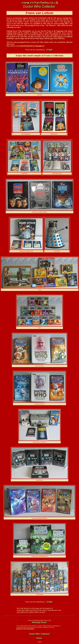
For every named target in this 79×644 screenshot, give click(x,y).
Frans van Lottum (23, 610)
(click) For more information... (26, 629)
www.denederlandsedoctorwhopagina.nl (30, 46)
